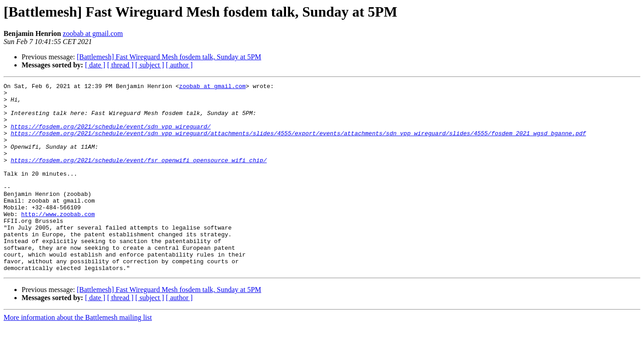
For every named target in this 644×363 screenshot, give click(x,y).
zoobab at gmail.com (93, 33)
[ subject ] (150, 65)
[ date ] (95, 65)
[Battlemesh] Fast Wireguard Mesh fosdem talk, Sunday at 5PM (169, 57)
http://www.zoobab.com (58, 241)
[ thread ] (120, 65)
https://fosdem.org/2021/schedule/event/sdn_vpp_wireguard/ (111, 136)
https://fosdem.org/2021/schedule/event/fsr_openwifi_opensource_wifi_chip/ (139, 176)
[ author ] (179, 65)
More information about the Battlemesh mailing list (78, 355)
